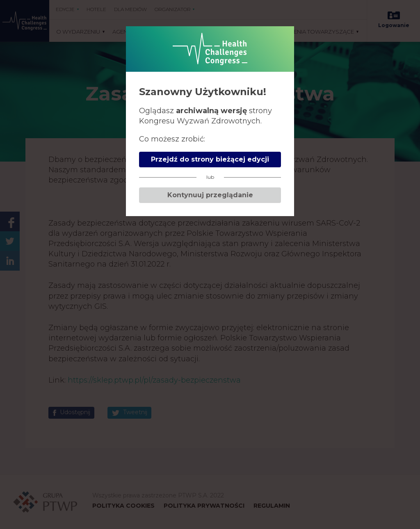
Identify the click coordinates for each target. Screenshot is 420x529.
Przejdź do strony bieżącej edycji (210, 159)
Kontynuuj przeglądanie (210, 195)
